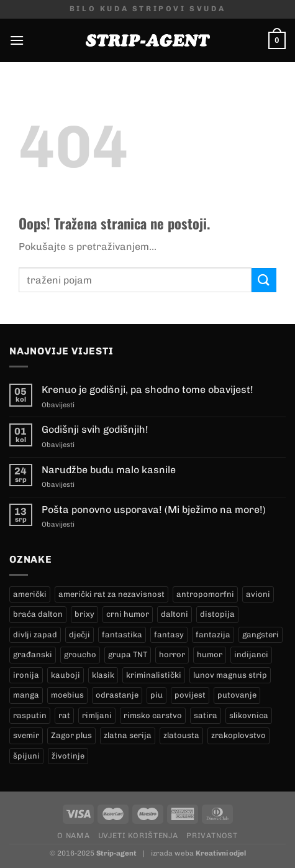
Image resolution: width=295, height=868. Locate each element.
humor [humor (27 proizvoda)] (210, 654)
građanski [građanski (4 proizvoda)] (33, 654)
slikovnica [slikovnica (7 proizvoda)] (249, 715)
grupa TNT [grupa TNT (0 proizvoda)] (128, 654)
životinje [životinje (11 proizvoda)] (68, 756)
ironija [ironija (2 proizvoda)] (26, 675)
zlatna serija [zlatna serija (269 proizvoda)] (128, 735)
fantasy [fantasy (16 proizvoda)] (169, 635)
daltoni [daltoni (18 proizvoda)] (175, 614)
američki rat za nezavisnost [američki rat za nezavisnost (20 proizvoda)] (111, 594)
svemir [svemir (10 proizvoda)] (26, 735)
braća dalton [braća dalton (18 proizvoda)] (38, 614)
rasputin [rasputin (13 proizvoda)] (30, 715)
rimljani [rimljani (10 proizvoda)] (97, 715)
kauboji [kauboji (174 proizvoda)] (66, 675)
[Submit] (264, 280)
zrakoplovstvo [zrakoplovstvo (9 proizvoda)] (238, 735)
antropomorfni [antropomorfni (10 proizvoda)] (205, 594)
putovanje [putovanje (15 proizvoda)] (237, 695)
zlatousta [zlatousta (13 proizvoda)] (181, 735)
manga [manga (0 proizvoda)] (26, 695)
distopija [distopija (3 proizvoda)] (217, 614)
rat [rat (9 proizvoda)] (64, 715)
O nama (73, 835)
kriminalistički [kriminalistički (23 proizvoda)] (154, 675)
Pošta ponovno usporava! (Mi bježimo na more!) (154, 510)
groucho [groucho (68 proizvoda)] (80, 654)
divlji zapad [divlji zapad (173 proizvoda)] (35, 635)
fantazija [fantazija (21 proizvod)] (213, 635)
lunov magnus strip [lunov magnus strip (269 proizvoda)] (230, 675)
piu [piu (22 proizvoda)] (157, 695)
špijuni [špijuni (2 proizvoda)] (26, 756)
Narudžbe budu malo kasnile (109, 470)
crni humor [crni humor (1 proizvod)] (128, 614)
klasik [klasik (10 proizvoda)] (103, 675)
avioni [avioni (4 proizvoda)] (258, 594)
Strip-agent (116, 853)
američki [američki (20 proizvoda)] (30, 594)
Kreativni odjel (221, 853)
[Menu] (17, 40)
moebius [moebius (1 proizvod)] (67, 695)
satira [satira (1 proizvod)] (206, 715)
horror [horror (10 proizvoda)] (172, 654)
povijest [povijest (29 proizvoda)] (190, 695)
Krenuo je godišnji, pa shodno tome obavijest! (147, 390)
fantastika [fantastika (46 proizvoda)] (122, 635)
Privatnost (212, 835)
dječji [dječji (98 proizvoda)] (79, 635)
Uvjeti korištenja (138, 835)
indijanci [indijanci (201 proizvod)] (251, 654)
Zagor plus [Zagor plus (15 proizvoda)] (71, 735)
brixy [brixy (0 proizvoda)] (84, 614)
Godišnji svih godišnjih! (95, 429)
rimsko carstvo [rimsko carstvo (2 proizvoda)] (153, 715)
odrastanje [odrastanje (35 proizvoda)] (117, 695)
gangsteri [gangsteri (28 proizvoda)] (261, 635)
